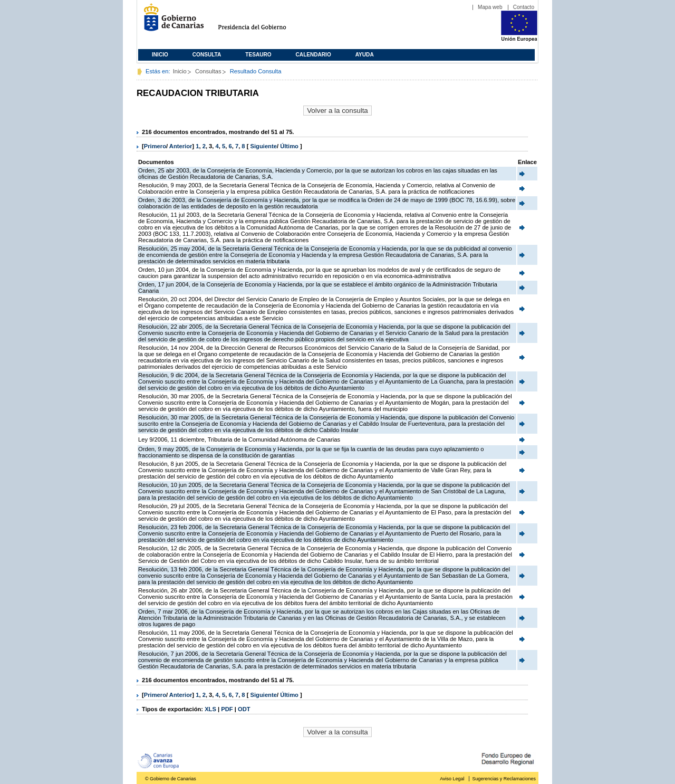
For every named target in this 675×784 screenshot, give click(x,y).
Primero (155, 146)
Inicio (160, 55)
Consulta (207, 55)
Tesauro (258, 55)
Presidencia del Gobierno (262, 21)
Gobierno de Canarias (171, 21)
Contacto (524, 7)
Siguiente (264, 146)
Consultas (208, 71)
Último (290, 146)
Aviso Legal (452, 779)
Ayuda (365, 55)
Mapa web (490, 7)
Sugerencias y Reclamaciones (504, 779)
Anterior (181, 146)
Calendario (314, 55)
